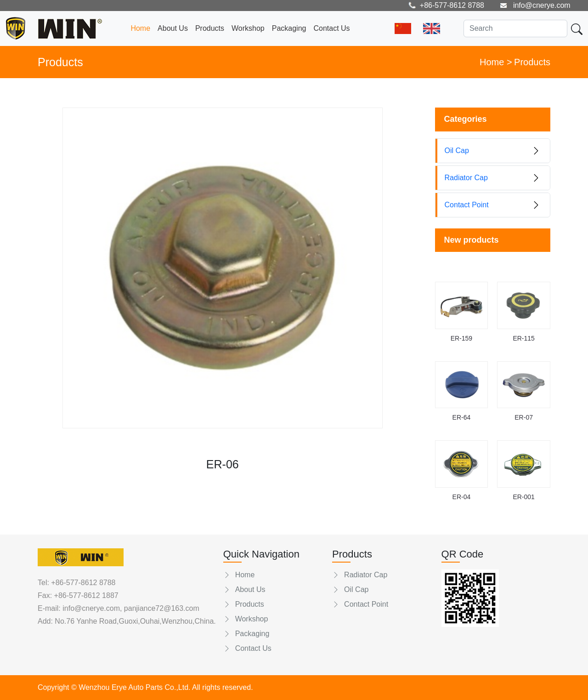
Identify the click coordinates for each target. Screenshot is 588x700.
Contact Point (360, 604)
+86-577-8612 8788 (83, 583)
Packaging (289, 28)
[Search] (515, 28)
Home (140, 28)
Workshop (248, 28)
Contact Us (331, 28)
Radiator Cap (360, 575)
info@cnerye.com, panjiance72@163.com (130, 608)
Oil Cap (350, 589)
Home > (496, 62)
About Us (173, 28)
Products (210, 28)
